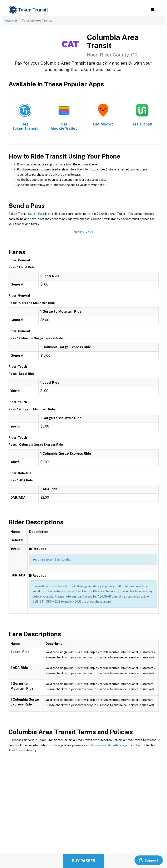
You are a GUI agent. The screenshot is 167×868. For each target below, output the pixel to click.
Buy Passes (84, 861)
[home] (29, 10)
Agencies (11, 20)
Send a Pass (36, 214)
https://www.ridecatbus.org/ (108, 745)
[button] (153, 10)
